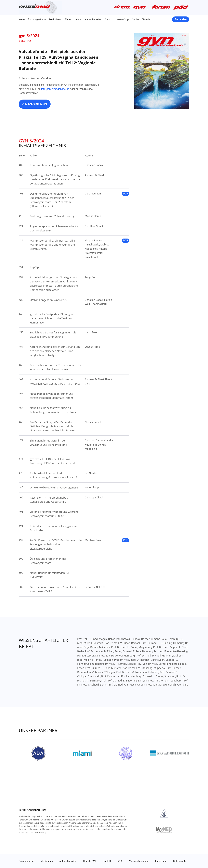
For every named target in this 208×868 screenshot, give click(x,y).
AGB (120, 861)
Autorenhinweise (93, 20)
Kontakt (108, 20)
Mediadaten (55, 20)
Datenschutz (180, 861)
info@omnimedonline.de (55, 89)
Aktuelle (146, 20)
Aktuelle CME (90, 861)
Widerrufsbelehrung (139, 861)
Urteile (78, 20)
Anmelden (181, 19)
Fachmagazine (36, 20)
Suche (135, 20)
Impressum (161, 861)
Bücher (68, 20)
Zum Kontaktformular (35, 104)
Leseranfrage (122, 20)
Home (22, 20)
